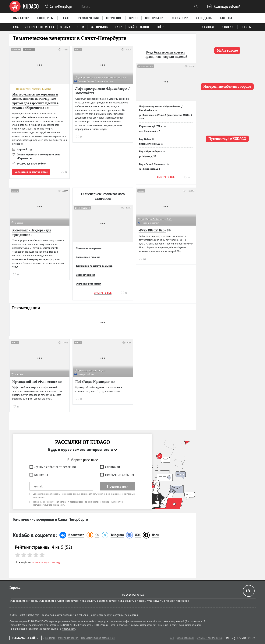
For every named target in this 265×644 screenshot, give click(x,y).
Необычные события (119, 475)
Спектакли (112, 467)
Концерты (41, 475)
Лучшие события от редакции (55, 467)
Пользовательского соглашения (49, 505)
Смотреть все (166, 177)
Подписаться (118, 486)
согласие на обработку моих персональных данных (63, 494)
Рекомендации (26, 308)
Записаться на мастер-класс (31, 172)
